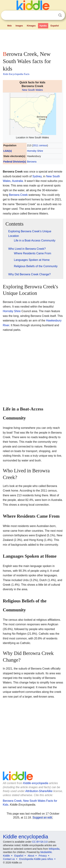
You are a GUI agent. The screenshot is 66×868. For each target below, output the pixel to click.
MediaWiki (46, 852)
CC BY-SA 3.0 (40, 842)
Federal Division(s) (15, 162)
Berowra (32, 162)
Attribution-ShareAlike (39, 791)
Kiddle (6, 856)
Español (55, 26)
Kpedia (43, 26)
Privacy (43, 856)
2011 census (40, 145)
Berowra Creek (18, 195)
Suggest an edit (42, 818)
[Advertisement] (33, 39)
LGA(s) (8, 151)
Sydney (37, 176)
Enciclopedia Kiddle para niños (36, 859)
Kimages (31, 26)
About (31, 856)
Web (9, 26)
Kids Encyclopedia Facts (16, 74)
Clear (53, 15)
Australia (17, 181)
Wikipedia (54, 849)
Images (19, 26)
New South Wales (32, 90)
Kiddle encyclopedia (36, 783)
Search (60, 15)
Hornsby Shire (35, 151)
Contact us (9, 859)
